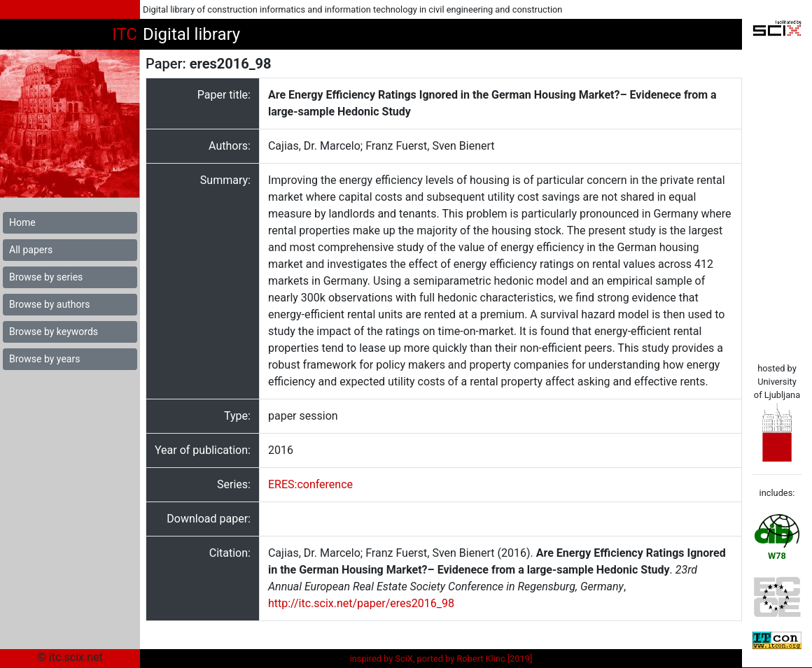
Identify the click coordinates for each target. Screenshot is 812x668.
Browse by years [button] (44, 359)
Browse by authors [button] (49, 304)
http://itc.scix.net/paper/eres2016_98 (361, 603)
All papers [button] (31, 250)
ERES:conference (310, 484)
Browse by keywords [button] (54, 332)
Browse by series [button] (46, 277)
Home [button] (22, 222)
